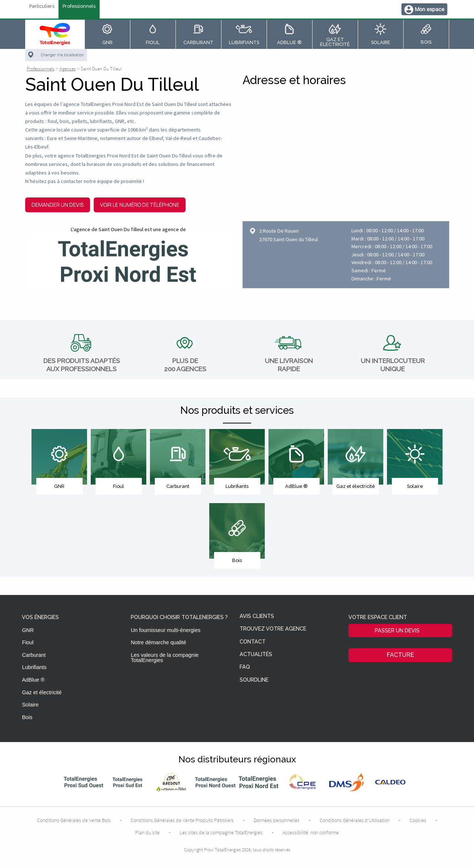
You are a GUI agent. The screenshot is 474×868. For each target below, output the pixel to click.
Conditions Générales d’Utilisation (355, 820)
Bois (27, 717)
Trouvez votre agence (273, 629)
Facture (400, 655)
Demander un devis (58, 205)
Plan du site (147, 832)
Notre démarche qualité (158, 642)
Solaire (30, 705)
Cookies (418, 820)
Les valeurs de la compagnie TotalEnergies (165, 658)
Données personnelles (277, 820)
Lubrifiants (34, 667)
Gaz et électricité (42, 692)
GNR (28, 630)
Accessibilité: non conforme (311, 832)
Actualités (256, 654)
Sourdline (254, 680)
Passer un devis (397, 630)
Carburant (34, 655)
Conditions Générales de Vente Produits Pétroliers (182, 820)
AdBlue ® (33, 680)
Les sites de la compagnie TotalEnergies (221, 832)
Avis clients (257, 616)
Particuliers (42, 6)
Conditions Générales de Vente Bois (74, 820)
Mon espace (430, 9)
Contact (253, 642)
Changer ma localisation (62, 55)
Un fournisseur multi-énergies (166, 630)
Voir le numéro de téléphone (140, 205)
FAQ (245, 667)
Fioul (28, 642)
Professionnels (79, 6)
